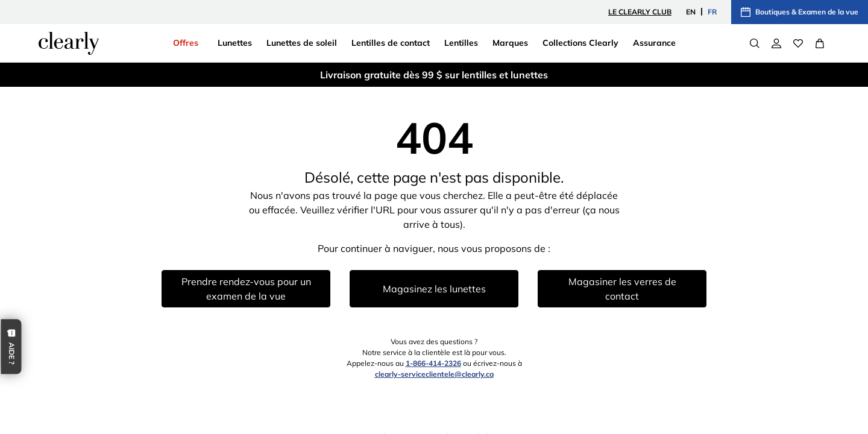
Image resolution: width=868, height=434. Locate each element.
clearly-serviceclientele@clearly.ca (434, 374)
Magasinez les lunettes (434, 289)
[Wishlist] (798, 43)
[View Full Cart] (820, 43)
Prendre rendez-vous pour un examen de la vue (246, 289)
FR (712, 12)
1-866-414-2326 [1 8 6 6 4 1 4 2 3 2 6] (433, 363)
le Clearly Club (640, 12)
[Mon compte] (776, 43)
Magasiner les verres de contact (622, 289)
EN (691, 12)
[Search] (755, 43)
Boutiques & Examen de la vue (800, 12)
